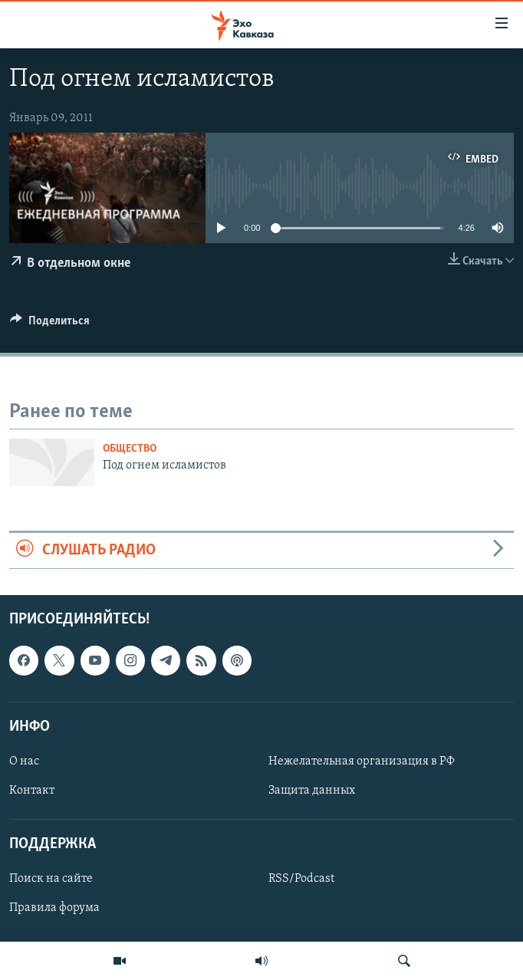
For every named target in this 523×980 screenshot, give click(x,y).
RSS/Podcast (301, 879)
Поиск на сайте (51, 879)
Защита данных (312, 791)
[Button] (50, 324)
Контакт (32, 791)
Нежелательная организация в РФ (362, 761)
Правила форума (54, 908)
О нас (24, 761)
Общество (130, 449)
